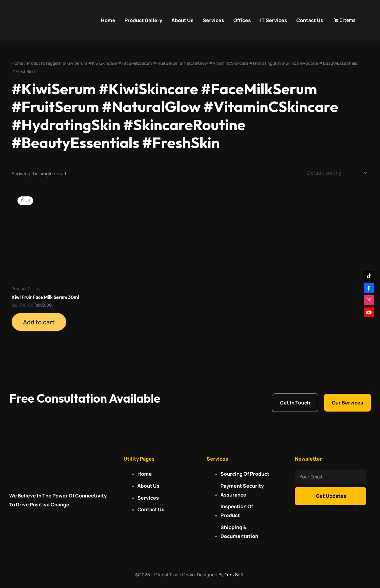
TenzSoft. (235, 575)
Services (213, 20)
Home (108, 20)
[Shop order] (337, 173)
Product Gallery (143, 20)
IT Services (274, 20)
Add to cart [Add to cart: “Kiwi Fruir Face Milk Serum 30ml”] (40, 322)
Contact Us (310, 20)
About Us (182, 20)
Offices (242, 20)
